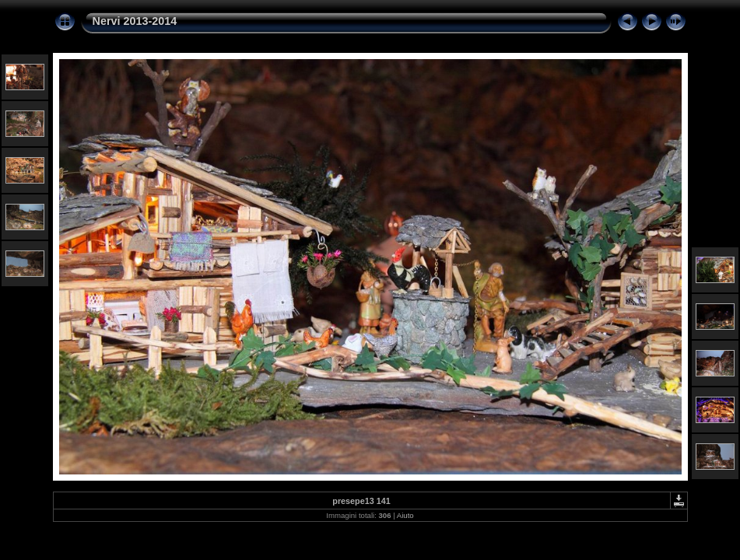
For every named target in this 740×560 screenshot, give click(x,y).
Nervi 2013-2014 (135, 21)
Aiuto (405, 515)
